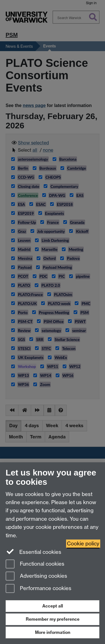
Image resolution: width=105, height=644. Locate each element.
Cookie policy (83, 544)
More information (53, 632)
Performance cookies (39, 589)
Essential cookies (33, 552)
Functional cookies (35, 564)
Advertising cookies (36, 576)
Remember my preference (53, 619)
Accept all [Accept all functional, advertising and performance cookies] (53, 606)
